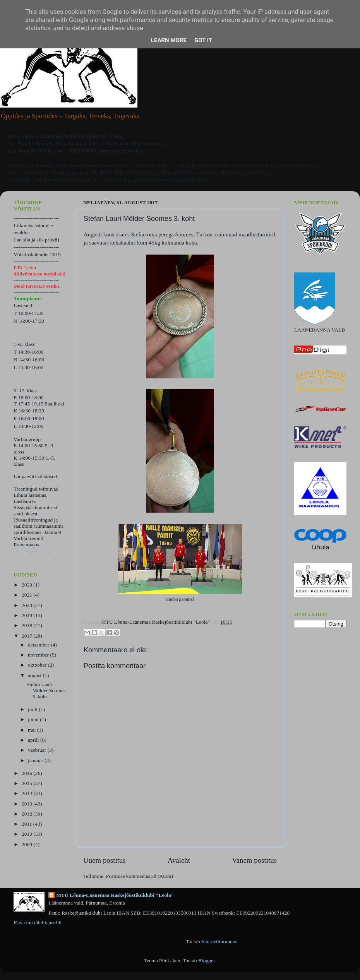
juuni (34, 719)
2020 (27, 605)
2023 (27, 585)
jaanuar (36, 760)
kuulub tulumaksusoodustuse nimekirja (168, 180)
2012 (27, 814)
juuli (33, 709)
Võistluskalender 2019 (37, 254)
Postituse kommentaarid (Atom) (140, 876)
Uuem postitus (105, 860)
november (39, 655)
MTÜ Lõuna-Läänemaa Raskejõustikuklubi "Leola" (115, 895)
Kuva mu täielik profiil (38, 923)
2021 (27, 595)
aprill (34, 740)
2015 (27, 783)
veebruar (38, 750)
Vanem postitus (254, 860)
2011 (27, 824)
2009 (27, 844)
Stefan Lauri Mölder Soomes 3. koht (46, 690)
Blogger (207, 960)
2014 (27, 793)
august (35, 675)
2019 (27, 615)
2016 (27, 773)
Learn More (169, 40)
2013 (27, 804)
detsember (39, 645)
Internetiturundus (219, 942)
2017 (27, 636)
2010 (27, 834)
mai (33, 730)
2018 (27, 625)
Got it (203, 40)
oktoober (38, 665)
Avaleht (179, 860)
